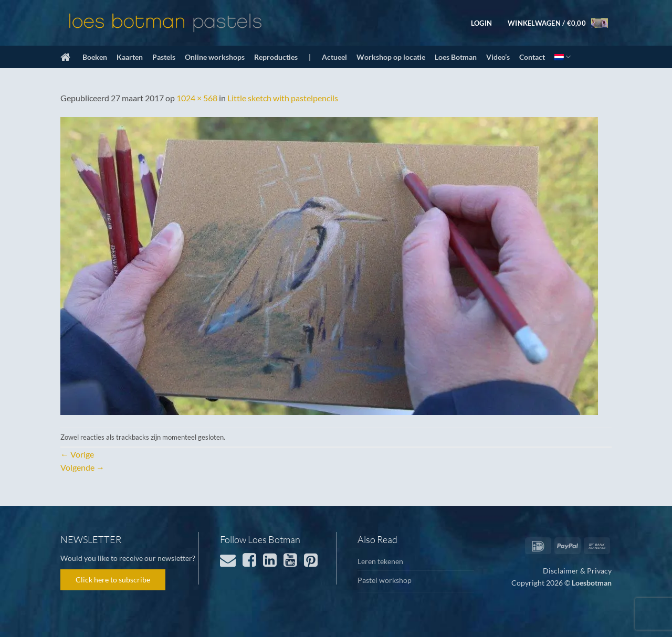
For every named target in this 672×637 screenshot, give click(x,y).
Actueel (334, 57)
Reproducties (276, 57)
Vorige (77, 454)
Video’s (498, 57)
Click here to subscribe (113, 580)
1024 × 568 (197, 98)
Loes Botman (456, 57)
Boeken (95, 57)
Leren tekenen (380, 561)
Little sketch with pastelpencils (283, 98)
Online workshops (215, 57)
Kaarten (130, 57)
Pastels (164, 57)
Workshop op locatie (391, 57)
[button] (481, 23)
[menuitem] (563, 57)
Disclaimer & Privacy (577, 571)
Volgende (82, 467)
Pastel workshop (385, 580)
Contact (532, 57)
